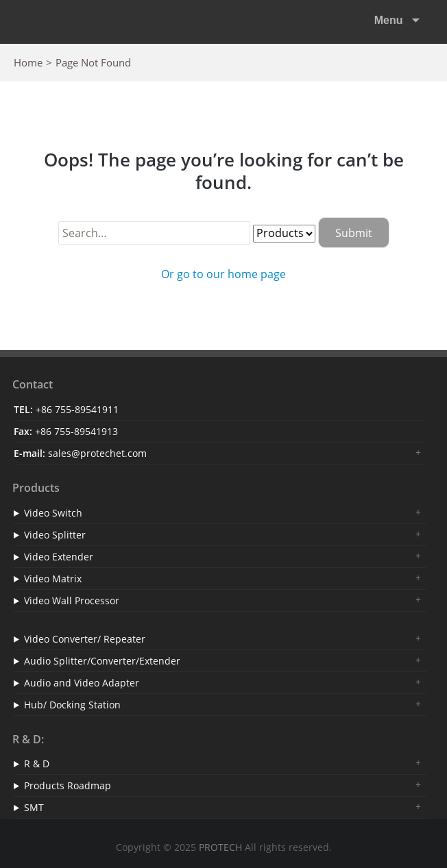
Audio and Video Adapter (82, 683)
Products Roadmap (68, 785)
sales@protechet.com (97, 453)
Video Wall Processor (72, 600)
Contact (33, 384)
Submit (354, 233)
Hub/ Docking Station (72, 705)
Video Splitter (55, 535)
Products (36, 488)
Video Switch (53, 513)
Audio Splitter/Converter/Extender (102, 661)
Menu (390, 20)
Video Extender (59, 557)
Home (28, 62)
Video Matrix (53, 579)
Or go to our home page (223, 274)
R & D (37, 764)
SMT (34, 807)
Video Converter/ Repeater (85, 639)
